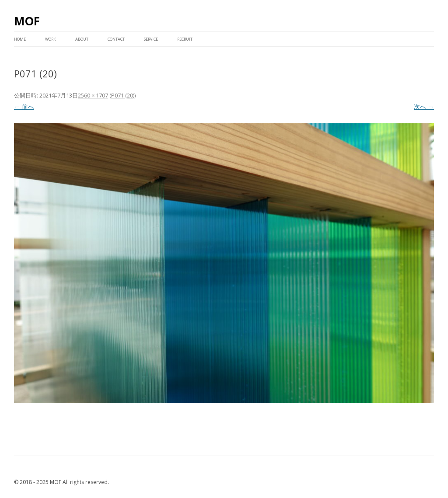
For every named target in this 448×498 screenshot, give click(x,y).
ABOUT (82, 39)
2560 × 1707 (93, 95)
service (151, 39)
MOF (27, 21)
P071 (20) (123, 95)
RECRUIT (185, 39)
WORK (51, 39)
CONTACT (116, 39)
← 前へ (24, 106)
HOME (20, 39)
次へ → (424, 106)
